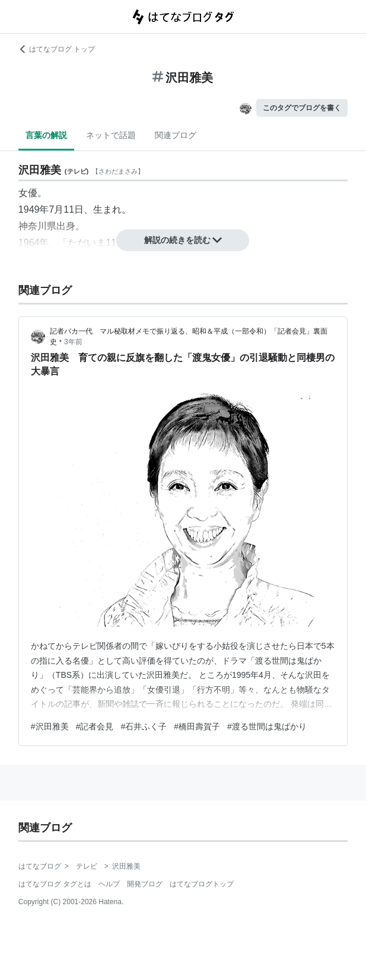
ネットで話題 (111, 135)
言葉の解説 (46, 135)
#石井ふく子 (144, 726)
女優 (28, 193)
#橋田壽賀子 (197, 726)
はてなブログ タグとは (55, 884)
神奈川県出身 (47, 226)
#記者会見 (95, 726)
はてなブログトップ (202, 884)
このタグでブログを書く (302, 108)
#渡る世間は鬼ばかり (267, 726)
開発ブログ (145, 884)
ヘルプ (109, 884)
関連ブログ (176, 135)
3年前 (73, 342)
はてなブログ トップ (57, 49)
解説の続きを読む (183, 240)
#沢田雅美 (50, 726)
